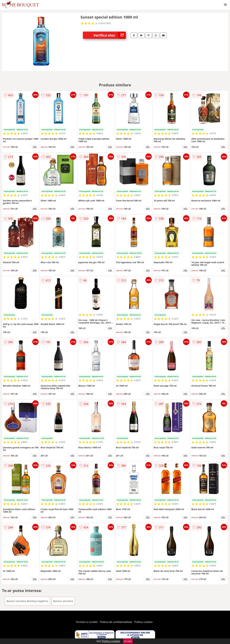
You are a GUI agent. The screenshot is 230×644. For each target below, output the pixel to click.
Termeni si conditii (87, 622)
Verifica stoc (110, 35)
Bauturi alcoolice (63, 601)
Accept (128, 641)
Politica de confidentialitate (116, 622)
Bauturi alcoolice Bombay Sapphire (27, 601)
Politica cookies (144, 622)
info (35, 147)
